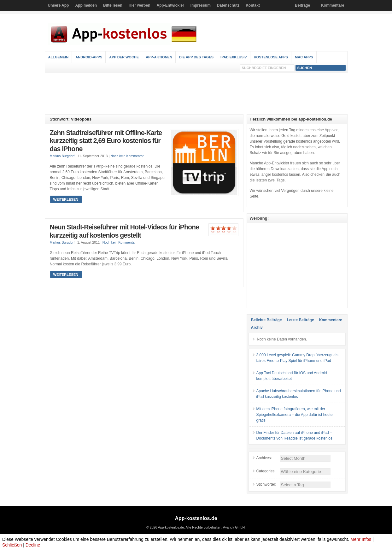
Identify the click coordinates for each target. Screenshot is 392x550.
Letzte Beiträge (301, 320)
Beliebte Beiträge (266, 320)
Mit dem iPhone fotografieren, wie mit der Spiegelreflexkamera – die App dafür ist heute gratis (295, 415)
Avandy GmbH (234, 527)
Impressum (201, 5)
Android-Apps (89, 57)
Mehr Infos (361, 539)
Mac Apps (304, 57)
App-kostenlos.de (196, 518)
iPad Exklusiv (234, 57)
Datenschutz (228, 5)
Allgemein (59, 57)
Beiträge (302, 5)
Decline (33, 545)
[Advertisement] (196, 94)
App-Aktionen (159, 57)
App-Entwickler (170, 5)
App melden (86, 5)
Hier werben (140, 5)
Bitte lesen (113, 5)
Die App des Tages (196, 57)
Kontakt (253, 5)
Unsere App (59, 5)
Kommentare (333, 5)
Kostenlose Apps (271, 57)
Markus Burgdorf (62, 156)
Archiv (257, 328)
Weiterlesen (66, 199)
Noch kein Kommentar (127, 156)
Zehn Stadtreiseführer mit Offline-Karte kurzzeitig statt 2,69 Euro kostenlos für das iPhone (106, 141)
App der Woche (124, 57)
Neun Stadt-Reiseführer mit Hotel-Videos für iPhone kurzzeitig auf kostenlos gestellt (124, 231)
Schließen (12, 545)
